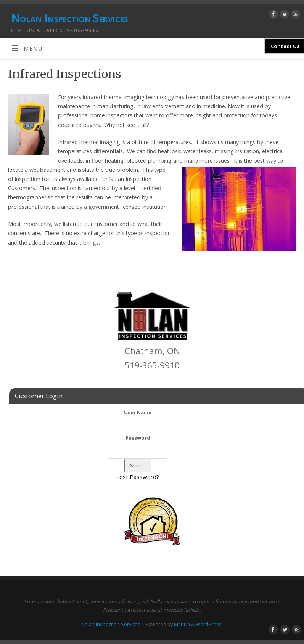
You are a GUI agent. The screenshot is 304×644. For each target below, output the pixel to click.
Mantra (182, 624)
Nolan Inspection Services (69, 18)
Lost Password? (138, 477)
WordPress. (209, 624)
